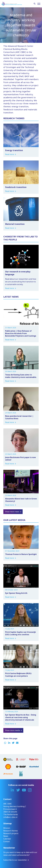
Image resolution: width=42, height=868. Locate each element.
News (6, 836)
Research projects (11, 833)
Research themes (11, 831)
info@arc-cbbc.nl (10, 817)
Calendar (7, 839)
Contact (7, 841)
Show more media (13, 730)
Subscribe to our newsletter (15, 860)
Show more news (12, 512)
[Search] (35, 4)
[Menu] (39, 4)
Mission (7, 828)
